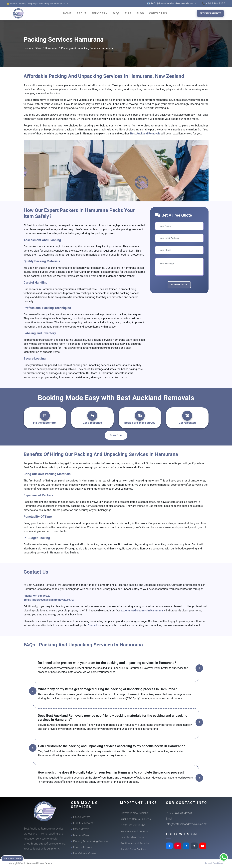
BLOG (140, 13)
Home (27, 48)
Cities (38, 48)
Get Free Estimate (210, 13)
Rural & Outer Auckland (134, 849)
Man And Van (81, 835)
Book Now (116, 435)
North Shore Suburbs (133, 825)
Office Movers (81, 829)
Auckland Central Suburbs (136, 819)
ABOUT (82, 13)
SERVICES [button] (99, 13)
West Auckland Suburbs (135, 831)
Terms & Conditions (214, 863)
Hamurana (51, 48)
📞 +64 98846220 (214, 3)
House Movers (82, 817)
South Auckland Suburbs (135, 843)
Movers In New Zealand (134, 813)
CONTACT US (158, 13)
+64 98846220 (42, 596)
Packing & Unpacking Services (91, 841)
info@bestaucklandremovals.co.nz (53, 600)
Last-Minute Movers (85, 853)
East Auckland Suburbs (134, 837)
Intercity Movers (83, 847)
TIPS (128, 13)
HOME (67, 13)
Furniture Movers (83, 823)
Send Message (179, 285)
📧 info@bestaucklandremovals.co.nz (172, 3)
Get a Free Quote (14, 858)
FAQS (116, 13)
